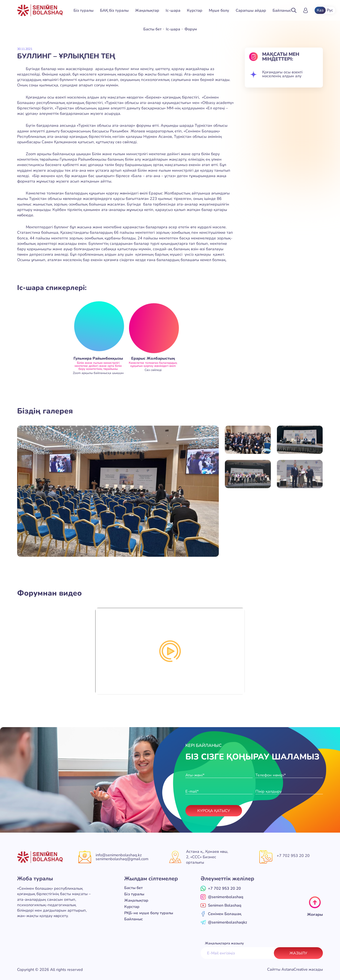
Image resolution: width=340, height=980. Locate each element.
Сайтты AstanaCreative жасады (294, 969)
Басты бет (152, 29)
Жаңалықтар (147, 10)
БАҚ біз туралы (114, 10)
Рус (330, 10)
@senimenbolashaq (222, 897)
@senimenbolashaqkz (224, 922)
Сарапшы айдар (251, 10)
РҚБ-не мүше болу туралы (149, 912)
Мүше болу (219, 10)
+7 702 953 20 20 (293, 856)
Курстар (195, 10)
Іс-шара (173, 10)
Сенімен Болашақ (221, 914)
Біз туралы (83, 10)
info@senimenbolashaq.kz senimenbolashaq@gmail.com (122, 857)
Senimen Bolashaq (221, 905)
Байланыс (282, 10)
